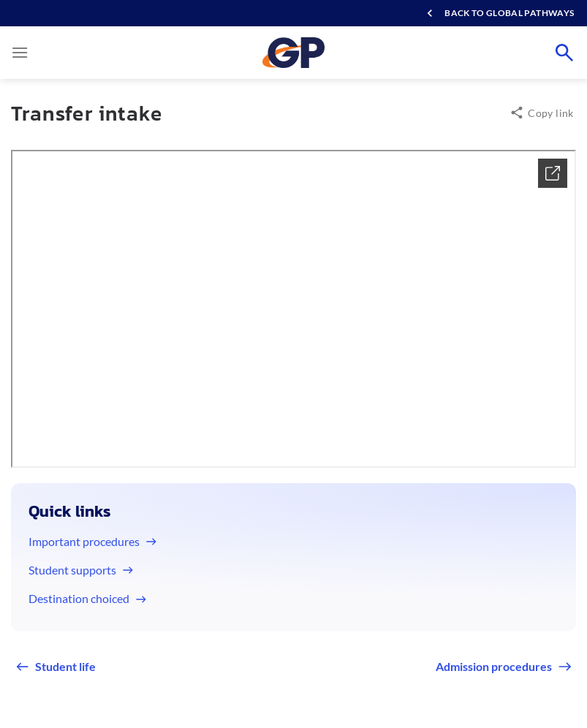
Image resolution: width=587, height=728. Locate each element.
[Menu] (20, 52)
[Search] (564, 53)
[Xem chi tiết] (553, 173)
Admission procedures (494, 666)
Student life (65, 666)
